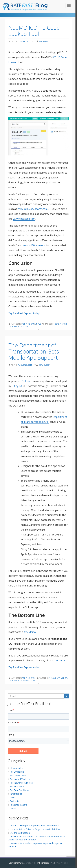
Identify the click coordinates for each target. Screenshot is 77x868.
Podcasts (15, 801)
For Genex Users (18, 775)
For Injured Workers (20, 779)
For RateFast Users (19, 790)
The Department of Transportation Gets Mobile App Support (34, 351)
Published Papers (18, 805)
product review (21, 326)
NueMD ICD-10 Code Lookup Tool (34, 31)
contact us (60, 660)
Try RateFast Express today (24, 313)
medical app (54, 678)
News (38, 324)
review (32, 680)
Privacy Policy (62, 863)
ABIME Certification (20, 833)
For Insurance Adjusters (22, 783)
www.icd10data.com (34, 245)
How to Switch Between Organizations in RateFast (36, 829)
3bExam (27, 381)
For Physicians (29, 324)
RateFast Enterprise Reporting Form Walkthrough (35, 825)
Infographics (16, 794)
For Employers (17, 772)
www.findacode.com (24, 219)
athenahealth (16, 768)
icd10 (57, 324)
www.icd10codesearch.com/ (33, 209)
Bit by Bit (17, 386)
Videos (13, 808)
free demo (30, 632)
